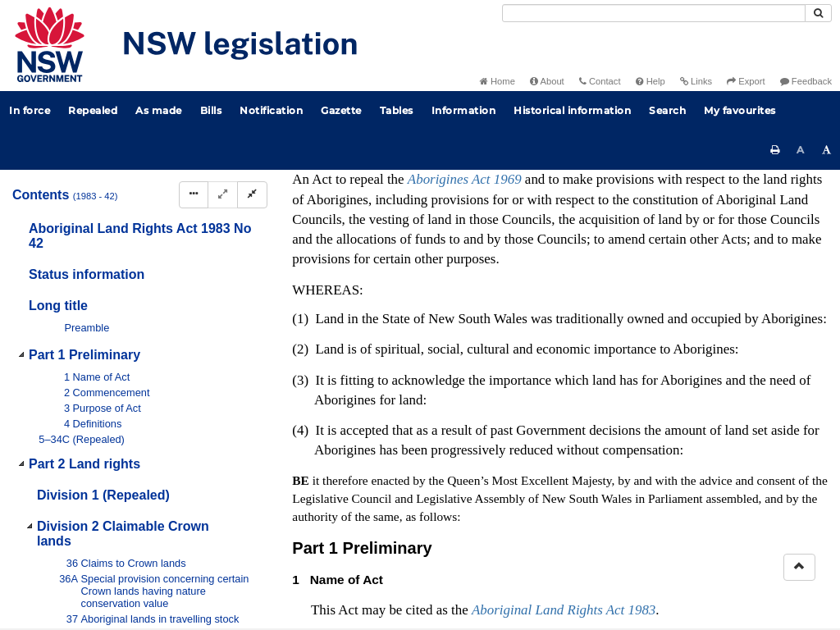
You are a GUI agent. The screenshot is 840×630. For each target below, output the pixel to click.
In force (30, 110)
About (547, 81)
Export (746, 81)
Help (651, 81)
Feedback (806, 81)
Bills (211, 110)
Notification (271, 110)
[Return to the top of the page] (799, 567)
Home (498, 81)
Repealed (93, 110)
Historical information (572, 110)
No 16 (502, 344)
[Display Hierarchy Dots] (194, 195)
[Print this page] (775, 150)
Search (667, 110)
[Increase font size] (827, 150)
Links (696, 81)
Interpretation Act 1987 (640, 425)
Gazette (341, 110)
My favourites (740, 110)
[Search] (654, 13)
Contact (600, 81)
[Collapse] (252, 195)
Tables (397, 110)
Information (464, 110)
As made (159, 110)
